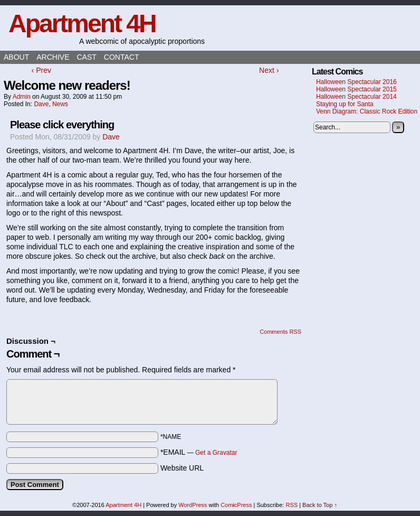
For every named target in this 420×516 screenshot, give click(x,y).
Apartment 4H (82, 24)
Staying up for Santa (345, 104)
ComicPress (236, 505)
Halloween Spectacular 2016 (356, 82)
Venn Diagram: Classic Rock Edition (367, 111)
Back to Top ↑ (320, 505)
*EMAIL (199, 452)
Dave (41, 104)
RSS (292, 505)
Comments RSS (280, 332)
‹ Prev (41, 70)
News (60, 104)
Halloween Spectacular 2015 (356, 89)
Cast (86, 57)
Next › (269, 70)
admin (22, 97)
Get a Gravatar (216, 453)
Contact (122, 57)
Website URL (182, 468)
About (16, 57)
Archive (53, 57)
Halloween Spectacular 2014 (356, 97)
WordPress (193, 505)
